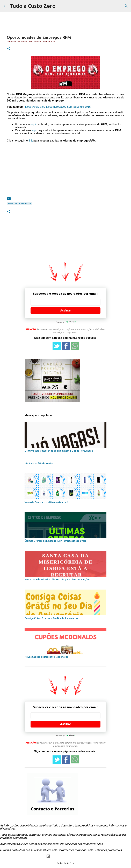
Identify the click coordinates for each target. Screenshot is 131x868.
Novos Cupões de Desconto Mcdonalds (46, 657)
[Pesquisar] (126, 6)
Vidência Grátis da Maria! (39, 464)
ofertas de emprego (19, 204)
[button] (9, 49)
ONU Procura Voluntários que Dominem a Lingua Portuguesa (59, 451)
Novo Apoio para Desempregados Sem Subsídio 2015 (58, 107)
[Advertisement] (65, 167)
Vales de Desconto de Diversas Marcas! (46, 502)
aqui (33, 124)
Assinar (66, 311)
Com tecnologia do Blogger (66, 856)
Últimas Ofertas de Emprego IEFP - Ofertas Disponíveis (55, 541)
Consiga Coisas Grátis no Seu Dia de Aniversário (51, 618)
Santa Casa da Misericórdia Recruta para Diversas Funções (57, 580)
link (31, 141)
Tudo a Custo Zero (33, 6)
